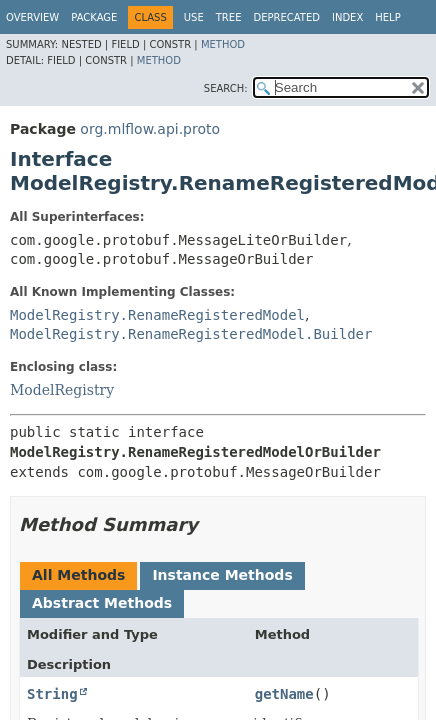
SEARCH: (226, 88)
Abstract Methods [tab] (102, 603)
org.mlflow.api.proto (150, 129)
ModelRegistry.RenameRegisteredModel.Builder (191, 334)
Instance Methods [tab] (222, 575)
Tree (229, 17)
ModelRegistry (62, 390)
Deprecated (286, 17)
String (52, 694)
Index (347, 17)
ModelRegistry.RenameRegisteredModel (157, 315)
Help (387, 17)
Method (223, 44)
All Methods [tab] (78, 575)
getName (284, 694)
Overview (32, 17)
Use (194, 17)
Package (94, 17)
